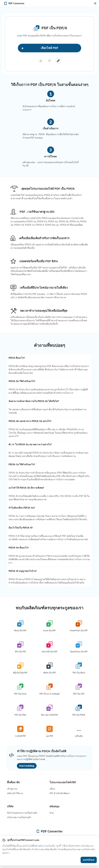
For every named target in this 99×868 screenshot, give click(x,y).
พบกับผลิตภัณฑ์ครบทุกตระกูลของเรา (50, 608)
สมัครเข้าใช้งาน (15, 793)
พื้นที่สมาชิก (13, 782)
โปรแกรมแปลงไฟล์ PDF (63, 782)
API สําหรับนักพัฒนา (60, 793)
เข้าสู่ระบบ (12, 789)
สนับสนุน (54, 806)
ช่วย (52, 813)
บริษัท (10, 806)
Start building (27, 766)
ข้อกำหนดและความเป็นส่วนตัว (22, 813)
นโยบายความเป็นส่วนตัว (19, 817)
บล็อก (52, 789)
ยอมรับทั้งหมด (89, 860)
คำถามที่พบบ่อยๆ (49, 345)
